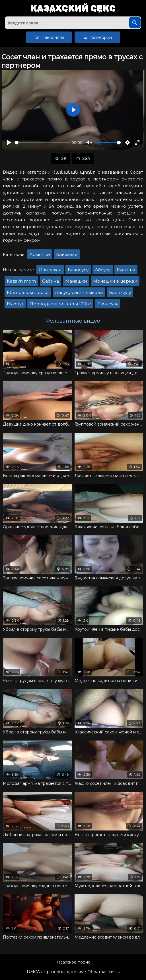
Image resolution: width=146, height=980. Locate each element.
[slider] (42, 143)
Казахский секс (73, 9)
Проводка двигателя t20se (60, 304)
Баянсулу (78, 270)
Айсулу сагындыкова (79, 292)
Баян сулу (120, 292)
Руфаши (126, 270)
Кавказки (67, 254)
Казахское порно (73, 962)
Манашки (76, 281)
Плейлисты (49, 37)
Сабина (51, 281)
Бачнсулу (108, 304)
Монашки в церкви (115, 281)
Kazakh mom (21, 281)
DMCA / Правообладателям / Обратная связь (73, 972)
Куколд (15, 304)
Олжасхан (50, 270)
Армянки (40, 254)
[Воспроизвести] (9, 142)
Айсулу (103, 270)
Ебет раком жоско (28, 292)
